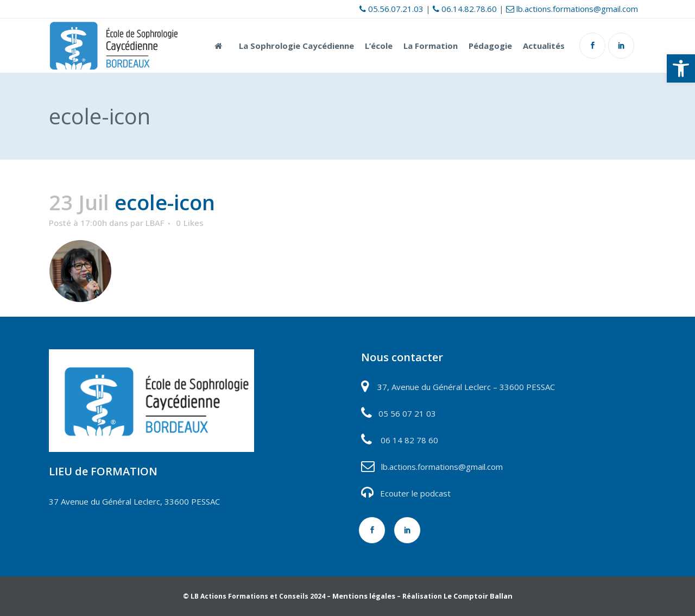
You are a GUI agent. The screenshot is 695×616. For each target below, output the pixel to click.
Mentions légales (364, 596)
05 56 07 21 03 (406, 413)
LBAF (155, 223)
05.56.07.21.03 (391, 9)
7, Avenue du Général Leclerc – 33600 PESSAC (469, 387)
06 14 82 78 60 (409, 440)
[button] (681, 68)
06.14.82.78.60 (465, 9)
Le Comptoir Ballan (478, 596)
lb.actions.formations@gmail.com (572, 9)
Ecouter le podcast (415, 493)
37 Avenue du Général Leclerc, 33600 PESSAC (134, 501)
